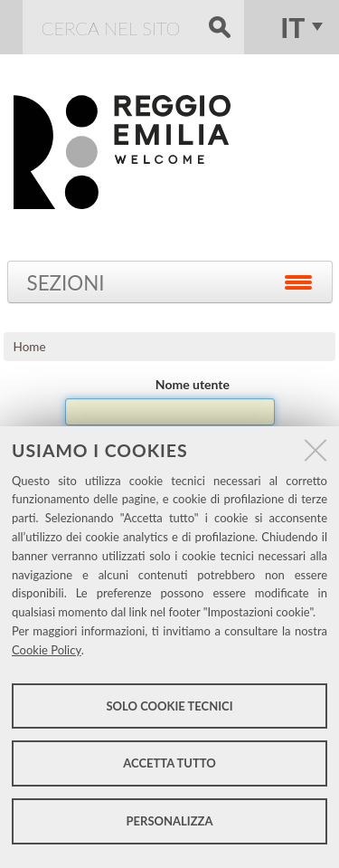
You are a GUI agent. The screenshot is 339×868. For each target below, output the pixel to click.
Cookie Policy (47, 650)
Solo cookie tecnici (169, 706)
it (292, 27)
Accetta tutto (169, 763)
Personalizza (170, 821)
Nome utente (193, 384)
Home (30, 347)
